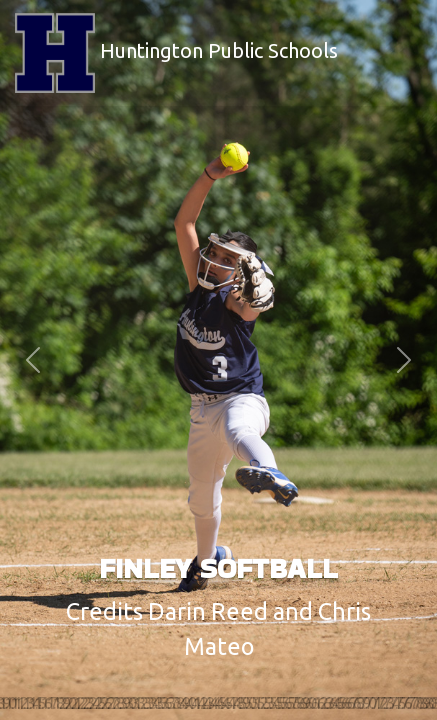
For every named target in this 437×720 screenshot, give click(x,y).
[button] (33, 360)
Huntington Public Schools (176, 53)
